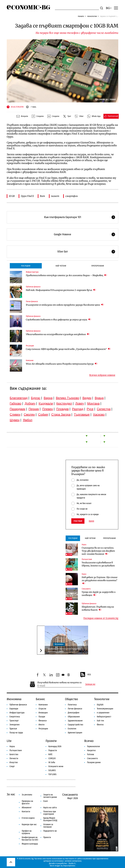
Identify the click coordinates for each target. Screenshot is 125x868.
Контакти (26, 812)
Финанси (43, 721)
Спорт (12, 766)
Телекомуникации (105, 709)
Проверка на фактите (27, 802)
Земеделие (15, 725)
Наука (84, 545)
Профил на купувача (27, 832)
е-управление (103, 713)
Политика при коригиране (50, 813)
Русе (90, 409)
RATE (50, 754)
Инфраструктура (32, 272)
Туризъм (13, 729)
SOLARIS (52, 770)
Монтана (93, 403)
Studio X (72, 863)
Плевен (48, 409)
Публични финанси (33, 287)
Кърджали (46, 403)
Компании (30, 360)
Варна (48, 398)
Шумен (15, 420)
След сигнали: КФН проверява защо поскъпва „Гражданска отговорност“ (68, 349)
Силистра (104, 409)
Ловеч (80, 403)
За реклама (27, 795)
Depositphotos (69, 866)
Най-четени (61, 266)
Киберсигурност (104, 717)
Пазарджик (18, 409)
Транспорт (14, 721)
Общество (72, 699)
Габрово (16, 403)
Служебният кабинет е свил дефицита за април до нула (58, 320)
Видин (87, 398)
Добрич (30, 403)
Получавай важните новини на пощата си (59, 683)
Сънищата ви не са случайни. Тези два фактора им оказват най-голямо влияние (98, 551)
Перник (34, 409)
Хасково (99, 414)
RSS (85, 675)
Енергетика (15, 717)
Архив (91, 521)
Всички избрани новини (102, 375)
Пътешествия (87, 559)
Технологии (92, 16)
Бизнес (40, 699)
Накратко (91, 750)
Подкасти (53, 750)
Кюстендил (64, 403)
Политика (72, 705)
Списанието (86, 589)
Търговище (82, 414)
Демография (74, 713)
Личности (14, 758)
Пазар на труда (16, 733)
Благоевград (19, 398)
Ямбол (28, 420)
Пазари (42, 717)
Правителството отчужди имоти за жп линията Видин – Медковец (66, 275)
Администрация (75, 733)
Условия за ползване (48, 826)
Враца (99, 398)
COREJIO (52, 758)
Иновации (43, 713)
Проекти (51, 741)
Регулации (30, 346)
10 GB (12, 196)
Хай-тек (100, 721)
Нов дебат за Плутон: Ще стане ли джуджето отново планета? (100, 580)
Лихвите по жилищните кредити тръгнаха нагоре (64, 650)
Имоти (42, 725)
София (43, 414)
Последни (26, 266)
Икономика (59, 644)
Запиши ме (90, 684)
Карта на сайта (50, 808)
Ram (42, 196)
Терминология (93, 746)
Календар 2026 (55, 746)
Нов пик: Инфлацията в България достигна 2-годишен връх (61, 290)
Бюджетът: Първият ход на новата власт (98, 608)
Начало (81, 16)
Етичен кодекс (28, 818)
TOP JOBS (52, 774)
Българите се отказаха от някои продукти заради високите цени (65, 305)
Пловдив (62, 409)
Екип (46, 801)
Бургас (36, 398)
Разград (78, 409)
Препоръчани (98, 266)
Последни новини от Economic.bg (101, 618)
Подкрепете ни (50, 831)
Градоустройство (75, 725)
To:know (90, 754)
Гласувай (78, 521)
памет (55, 196)
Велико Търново (67, 398)
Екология (72, 729)
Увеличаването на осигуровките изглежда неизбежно (58, 334)
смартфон (72, 196)
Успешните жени (56, 766)
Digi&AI (100, 705)
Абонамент (27, 808)
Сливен (15, 414)
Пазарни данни (94, 762)
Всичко (89, 741)
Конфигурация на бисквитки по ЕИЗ (30, 839)
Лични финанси (32, 301)
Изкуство (14, 762)
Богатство (14, 754)
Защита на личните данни (50, 796)
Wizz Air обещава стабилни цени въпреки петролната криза (62, 364)
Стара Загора (61, 414)
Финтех (100, 725)
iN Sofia (52, 762)
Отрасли (42, 709)
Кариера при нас (29, 824)
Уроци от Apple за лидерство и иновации (99, 594)
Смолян (29, 414)
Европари (14, 709)
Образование (74, 717)
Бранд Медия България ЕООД (50, 819)
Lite (9, 741)
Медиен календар (30, 844)
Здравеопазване (75, 721)
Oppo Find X (27, 196)
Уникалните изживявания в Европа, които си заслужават (98, 564)
